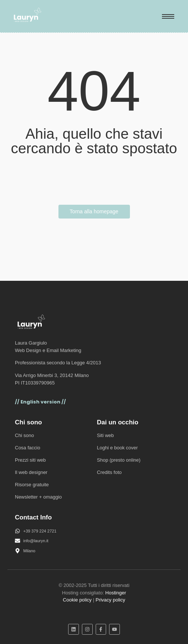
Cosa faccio (28, 448)
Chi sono (24, 435)
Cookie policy (77, 600)
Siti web (105, 435)
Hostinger (116, 593)
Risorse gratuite (32, 485)
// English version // (40, 402)
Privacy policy (110, 600)
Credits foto (109, 472)
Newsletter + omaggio (38, 497)
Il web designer (31, 472)
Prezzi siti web (30, 460)
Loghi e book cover (117, 448)
